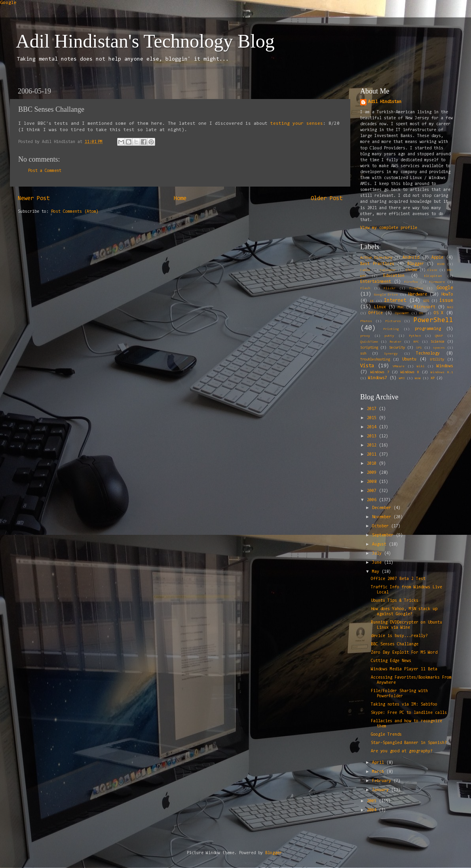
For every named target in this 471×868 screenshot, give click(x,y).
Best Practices (377, 264)
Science (438, 342)
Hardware (418, 295)
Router (395, 342)
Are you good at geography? (402, 751)
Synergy (391, 354)
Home (180, 199)
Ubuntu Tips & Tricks (395, 601)
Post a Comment (45, 171)
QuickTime (369, 342)
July (378, 554)
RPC (416, 342)
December (383, 508)
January (382, 790)
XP (433, 378)
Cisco (432, 270)
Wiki (421, 366)
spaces (439, 348)
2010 (373, 464)
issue (446, 300)
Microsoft (425, 307)
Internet (395, 300)
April (379, 763)
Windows (445, 366)
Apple (437, 258)
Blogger (416, 264)
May (377, 572)
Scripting (369, 348)
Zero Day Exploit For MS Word (404, 653)
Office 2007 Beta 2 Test (398, 579)
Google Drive (386, 295)
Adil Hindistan (385, 102)
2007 (373, 491)
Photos (366, 321)
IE (372, 301)
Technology (428, 354)
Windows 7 (380, 372)
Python (415, 336)
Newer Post (34, 199)
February (383, 781)
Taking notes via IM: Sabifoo (404, 705)
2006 (373, 500)
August (380, 545)
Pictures (393, 321)
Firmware (437, 282)
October (382, 526)
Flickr (389, 288)
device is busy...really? (399, 636)
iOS (426, 301)
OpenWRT (402, 313)
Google (8, 3)
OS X (439, 313)
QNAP (439, 336)
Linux (380, 307)
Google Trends (386, 735)
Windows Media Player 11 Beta (404, 669)
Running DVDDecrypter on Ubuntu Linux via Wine (406, 625)
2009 (373, 473)
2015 (373, 418)
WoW (418, 378)
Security (397, 348)
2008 (373, 482)
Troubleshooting (375, 360)
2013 (373, 436)
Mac (401, 307)
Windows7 (378, 378)
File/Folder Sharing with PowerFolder (399, 694)
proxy (365, 336)
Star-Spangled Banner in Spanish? (409, 743)
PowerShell (433, 320)
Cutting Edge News (391, 661)
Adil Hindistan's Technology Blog (145, 41)
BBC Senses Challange (395, 644)
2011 (373, 455)
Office (376, 313)
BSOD (441, 264)
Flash (365, 288)
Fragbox (416, 288)
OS (421, 313)
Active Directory (376, 258)
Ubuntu (409, 360)
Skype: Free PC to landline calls (409, 713)
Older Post (327, 199)
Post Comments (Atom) (75, 212)
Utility (437, 360)
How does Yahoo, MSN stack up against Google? (404, 612)
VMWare (399, 366)
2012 (373, 445)
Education (394, 276)
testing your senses (297, 124)
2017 (373, 409)
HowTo (447, 295)
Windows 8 (410, 372)
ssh (363, 354)
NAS (450, 307)
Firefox (411, 282)
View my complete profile (389, 228)
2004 (373, 810)
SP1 (419, 348)
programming (428, 329)
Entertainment (376, 282)
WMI (402, 378)
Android (411, 258)
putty (389, 336)
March (379, 772)
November (383, 517)
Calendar (388, 270)
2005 (373, 801)
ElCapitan (433, 276)
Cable (365, 270)
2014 (373, 427)
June (378, 563)
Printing (391, 329)
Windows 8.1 (442, 372)
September (384, 535)
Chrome (412, 270)
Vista (367, 366)
